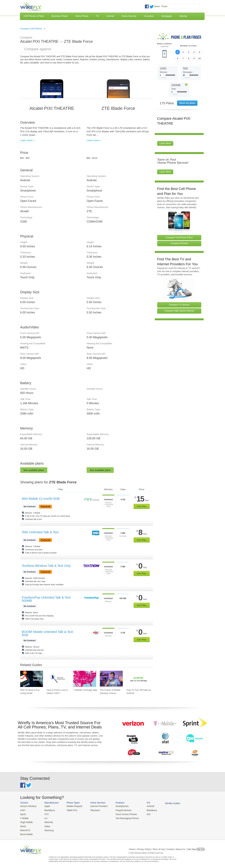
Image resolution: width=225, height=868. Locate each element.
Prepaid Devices (120, 810)
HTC (46, 814)
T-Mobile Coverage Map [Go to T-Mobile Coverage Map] (85, 690)
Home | (133, 848)
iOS (145, 814)
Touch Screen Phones (123, 814)
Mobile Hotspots (73, 806)
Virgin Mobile (26, 822)
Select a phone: (164, 45)
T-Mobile (24, 818)
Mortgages (167, 16)
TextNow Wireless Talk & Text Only (46, 566)
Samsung (48, 829)
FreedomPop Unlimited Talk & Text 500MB (46, 599)
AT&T (23, 810)
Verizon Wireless (28, 806)
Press (164, 6)
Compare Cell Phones (31, 29)
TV (97, 16)
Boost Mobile (26, 833)
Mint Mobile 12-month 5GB (41, 499)
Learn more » (27, 140)
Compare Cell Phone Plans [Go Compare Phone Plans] (179, 237)
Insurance (149, 16)
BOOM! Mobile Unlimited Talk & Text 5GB (47, 633)
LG (45, 818)
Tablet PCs (71, 810)
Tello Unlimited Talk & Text (40, 532)
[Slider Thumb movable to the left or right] (163, 76)
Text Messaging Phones (124, 818)
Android (146, 806)
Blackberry (148, 810)
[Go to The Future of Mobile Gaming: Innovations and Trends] (111, 679)
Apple (46, 806)
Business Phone (60, 16)
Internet (110, 16)
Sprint (23, 814)
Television (93, 810)
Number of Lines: (189, 46)
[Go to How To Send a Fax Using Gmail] (32, 679)
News (157, 6)
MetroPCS (25, 829)
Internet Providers (97, 806)
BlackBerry (48, 810)
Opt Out (201, 848)
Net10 (23, 825)
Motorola (48, 822)
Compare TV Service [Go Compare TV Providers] (179, 304)
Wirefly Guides (168, 803)
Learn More (165, 143)
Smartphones (119, 806)
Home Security (129, 16)
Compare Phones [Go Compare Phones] (179, 243)
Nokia (46, 825)
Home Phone (82, 16)
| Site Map (191, 848)
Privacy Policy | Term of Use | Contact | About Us (161, 848)
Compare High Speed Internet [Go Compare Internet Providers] (179, 310)
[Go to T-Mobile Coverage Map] (85, 679)
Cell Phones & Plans (34, 16)
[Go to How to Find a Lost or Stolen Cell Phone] (58, 679)
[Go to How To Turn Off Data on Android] (138, 679)
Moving (183, 16)
